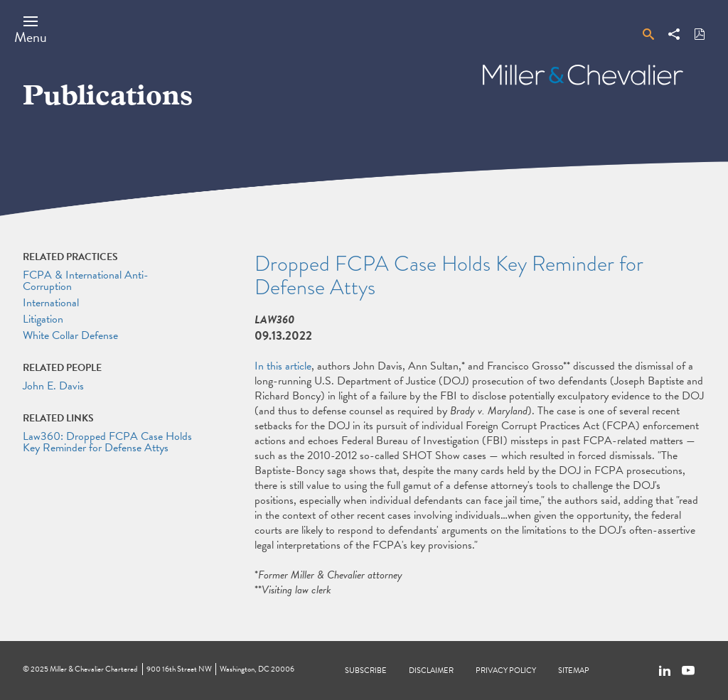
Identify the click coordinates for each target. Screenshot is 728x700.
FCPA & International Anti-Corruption (86, 281)
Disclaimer (431, 671)
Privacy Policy (506, 671)
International (51, 303)
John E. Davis (53, 386)
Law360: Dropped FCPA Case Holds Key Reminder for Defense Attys (107, 442)
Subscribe (366, 671)
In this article (283, 366)
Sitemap (574, 671)
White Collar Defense (70, 335)
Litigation (43, 319)
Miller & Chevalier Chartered (93, 669)
